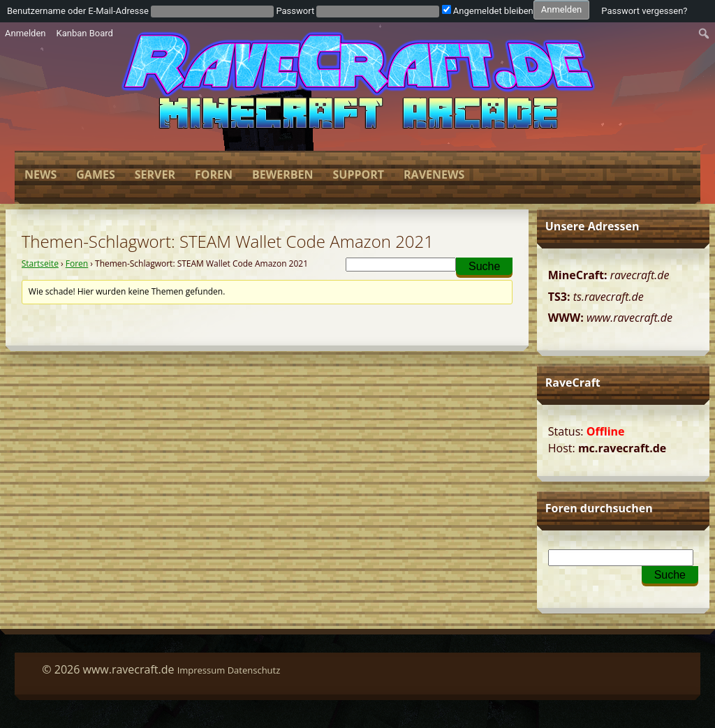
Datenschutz (254, 670)
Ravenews (434, 174)
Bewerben (282, 174)
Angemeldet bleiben (488, 11)
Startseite (40, 263)
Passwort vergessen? (644, 11)
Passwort (295, 11)
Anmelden (25, 33)
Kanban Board (85, 33)
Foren (214, 174)
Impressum (201, 670)
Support (358, 174)
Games (95, 174)
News (40, 174)
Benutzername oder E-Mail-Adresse (78, 11)
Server (155, 174)
